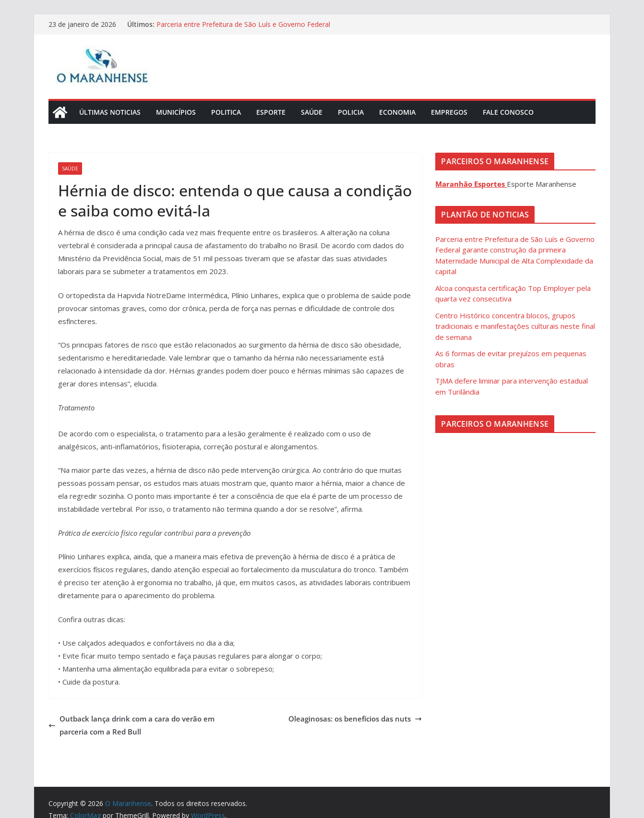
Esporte (271, 112)
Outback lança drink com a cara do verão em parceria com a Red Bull (131, 725)
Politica (226, 112)
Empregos (449, 112)
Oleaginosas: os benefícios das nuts (355, 719)
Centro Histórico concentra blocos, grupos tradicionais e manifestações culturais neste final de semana (515, 326)
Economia (397, 112)
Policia (351, 112)
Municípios (176, 112)
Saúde (312, 112)
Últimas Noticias (110, 112)
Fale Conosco (508, 112)
